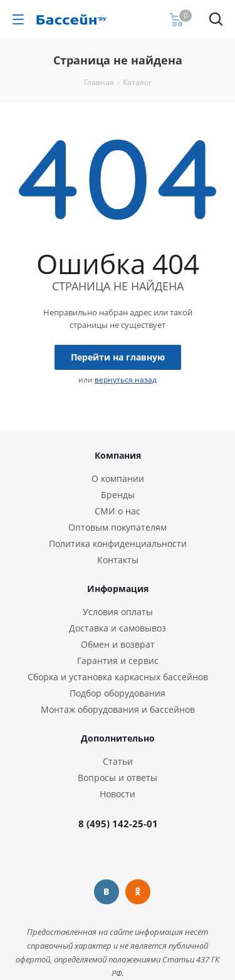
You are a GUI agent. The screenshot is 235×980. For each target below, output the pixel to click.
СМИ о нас (118, 511)
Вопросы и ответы (118, 778)
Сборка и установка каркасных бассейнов (118, 677)
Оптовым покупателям (118, 527)
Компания (118, 455)
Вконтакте (107, 892)
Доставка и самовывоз (118, 628)
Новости (118, 794)
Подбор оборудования (118, 693)
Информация (118, 589)
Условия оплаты (118, 612)
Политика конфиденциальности (118, 544)
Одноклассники (138, 892)
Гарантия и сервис (118, 661)
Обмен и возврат (118, 644)
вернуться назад (126, 380)
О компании (118, 478)
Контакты (118, 560)
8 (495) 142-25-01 (118, 824)
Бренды (118, 495)
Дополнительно (118, 738)
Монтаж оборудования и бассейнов (118, 709)
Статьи (118, 761)
